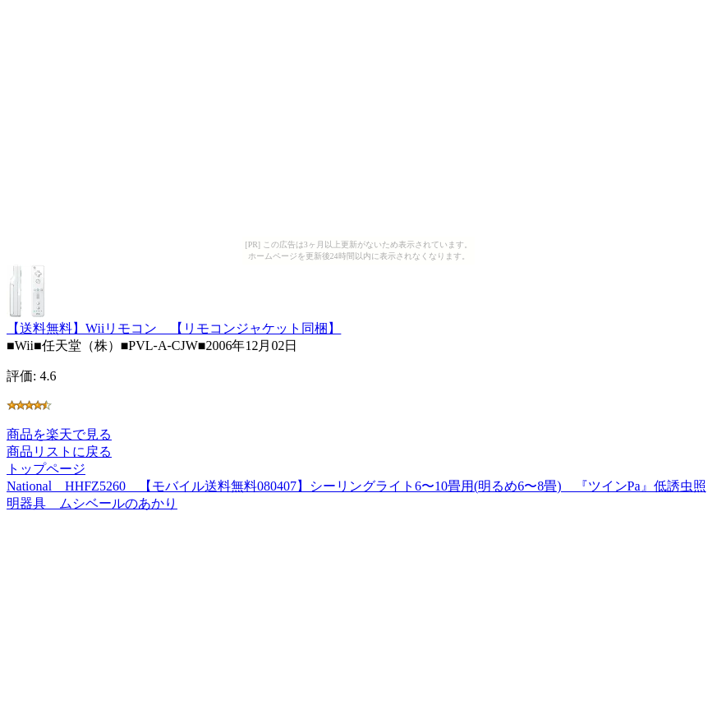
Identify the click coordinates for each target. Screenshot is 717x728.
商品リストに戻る (59, 452)
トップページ (46, 469)
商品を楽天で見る (59, 434)
